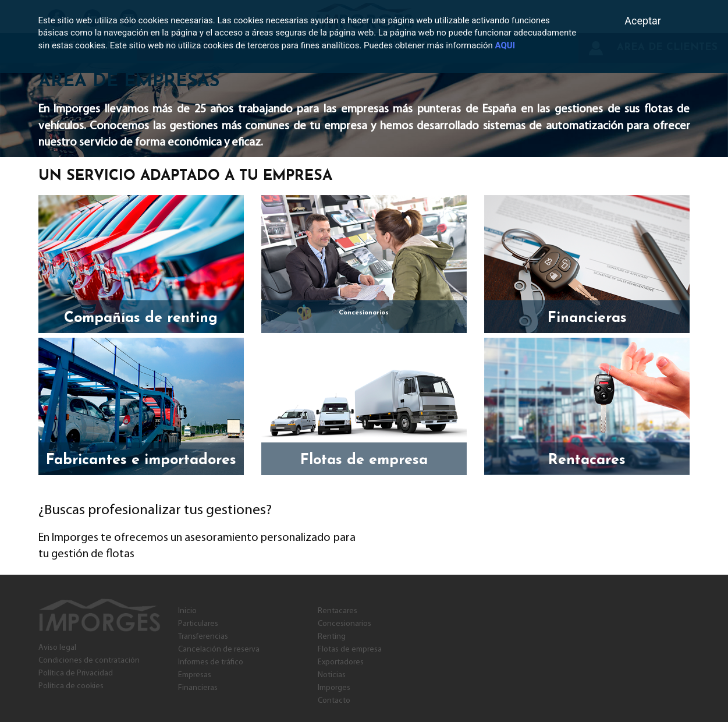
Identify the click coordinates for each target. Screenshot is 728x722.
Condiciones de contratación (89, 661)
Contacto (334, 701)
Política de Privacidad (76, 673)
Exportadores (341, 662)
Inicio (187, 611)
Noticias (332, 675)
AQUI (505, 45)
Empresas (195, 675)
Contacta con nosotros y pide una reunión (535, 507)
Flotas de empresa (350, 650)
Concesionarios (345, 624)
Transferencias (203, 637)
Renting (332, 637)
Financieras (198, 688)
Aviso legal (57, 648)
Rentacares (338, 611)
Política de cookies (71, 686)
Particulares (198, 624)
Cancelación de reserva (219, 650)
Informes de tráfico (211, 662)
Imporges (334, 688)
